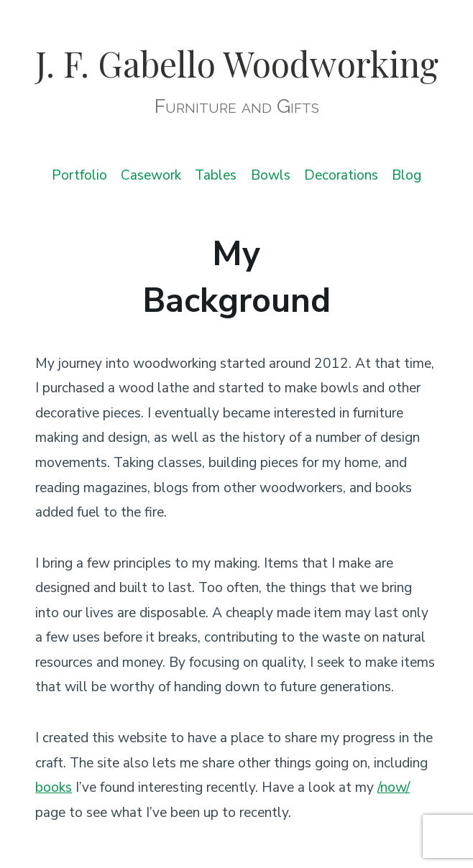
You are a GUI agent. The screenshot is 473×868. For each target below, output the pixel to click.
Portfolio (79, 175)
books (54, 788)
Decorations (341, 175)
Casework (151, 175)
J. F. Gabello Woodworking (237, 63)
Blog (407, 175)
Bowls (271, 175)
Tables (216, 175)
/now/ (394, 788)
